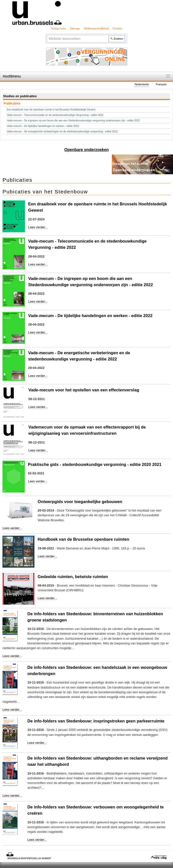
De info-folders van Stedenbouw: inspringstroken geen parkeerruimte (96, 721)
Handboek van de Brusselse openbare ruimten (84, 539)
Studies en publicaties (20, 96)
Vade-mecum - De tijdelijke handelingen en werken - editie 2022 (90, 316)
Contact (117, 28)
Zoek (47, 35)
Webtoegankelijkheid (96, 28)
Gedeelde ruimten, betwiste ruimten (73, 577)
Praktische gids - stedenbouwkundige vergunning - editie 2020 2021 (95, 465)
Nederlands (142, 84)
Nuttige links (58, 28)
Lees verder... (38, 227)
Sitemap (75, 28)
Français (161, 84)
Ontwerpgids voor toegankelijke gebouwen (80, 502)
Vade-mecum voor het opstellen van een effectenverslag (84, 390)
